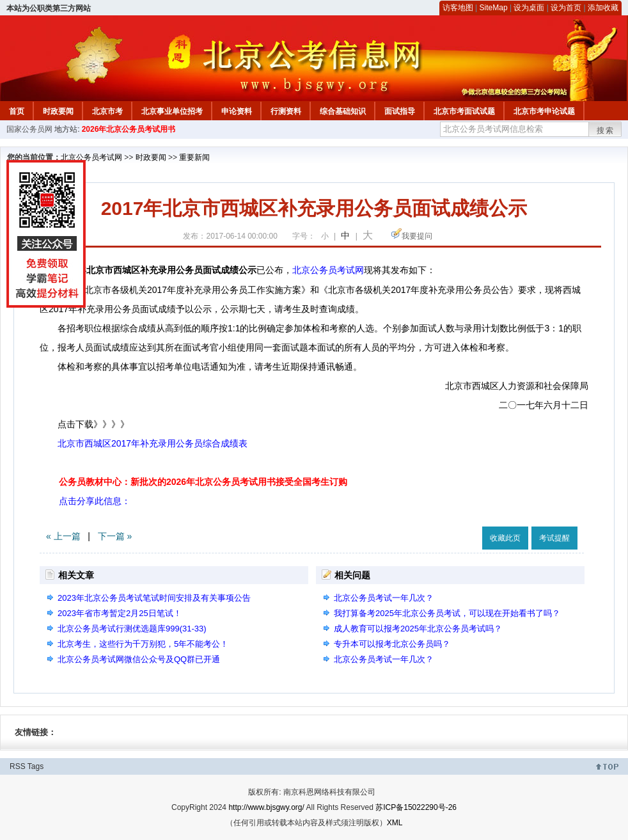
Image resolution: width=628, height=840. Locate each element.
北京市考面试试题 (464, 111)
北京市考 (107, 111)
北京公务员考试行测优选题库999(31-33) (132, 629)
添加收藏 (603, 8)
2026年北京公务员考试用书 (129, 129)
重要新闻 (194, 157)
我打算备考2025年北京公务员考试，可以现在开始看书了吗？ (447, 613)
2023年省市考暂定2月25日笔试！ (120, 613)
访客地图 (458, 8)
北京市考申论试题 (544, 111)
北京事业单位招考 (172, 111)
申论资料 (237, 111)
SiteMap (494, 8)
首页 (17, 111)
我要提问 (417, 236)
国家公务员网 (29, 129)
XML (395, 823)
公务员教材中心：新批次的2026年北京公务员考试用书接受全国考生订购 (203, 482)
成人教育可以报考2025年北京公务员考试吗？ (418, 629)
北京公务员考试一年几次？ (384, 598)
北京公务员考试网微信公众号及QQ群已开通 (139, 659)
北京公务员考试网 (91, 157)
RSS (18, 766)
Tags (35, 766)
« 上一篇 (63, 536)
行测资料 (286, 111)
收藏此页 (505, 538)
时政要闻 (58, 111)
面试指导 (400, 111)
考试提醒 (554, 538)
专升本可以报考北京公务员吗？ (392, 644)
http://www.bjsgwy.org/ (266, 807)
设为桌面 (529, 8)
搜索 (606, 131)
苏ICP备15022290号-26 (416, 807)
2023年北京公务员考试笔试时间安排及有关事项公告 (154, 598)
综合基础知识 (343, 111)
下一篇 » (115, 536)
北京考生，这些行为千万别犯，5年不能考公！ (143, 644)
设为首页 (566, 8)
